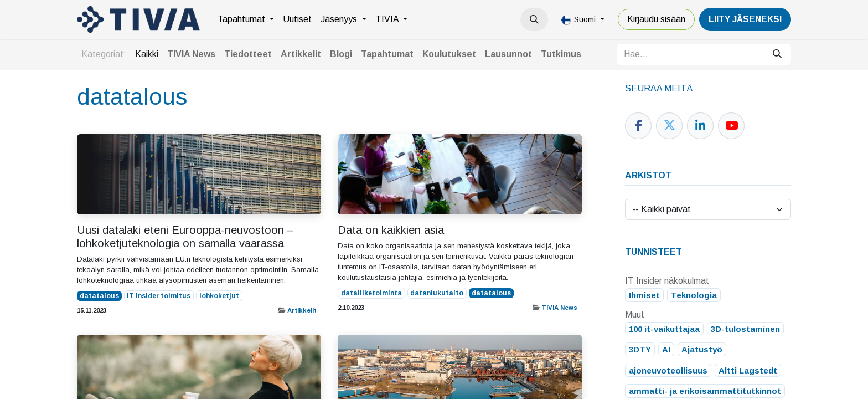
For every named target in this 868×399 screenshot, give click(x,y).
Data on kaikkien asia (391, 230)
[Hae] (777, 54)
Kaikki (147, 54)
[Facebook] (638, 126)
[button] (534, 19)
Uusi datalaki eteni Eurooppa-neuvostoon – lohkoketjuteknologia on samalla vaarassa (185, 237)
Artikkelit (302, 310)
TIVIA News (559, 308)
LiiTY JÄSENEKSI (745, 19)
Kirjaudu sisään (656, 19)
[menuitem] (246, 19)
